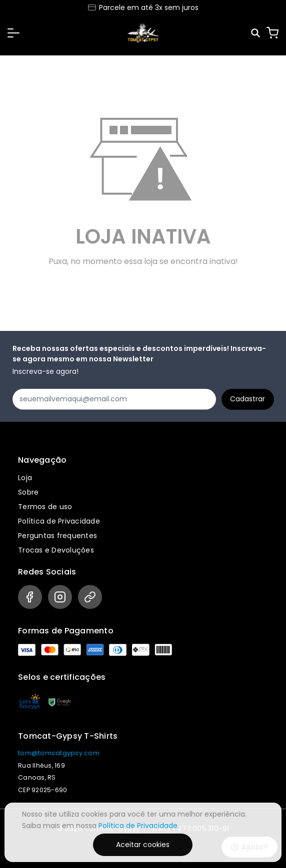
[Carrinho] (272, 33)
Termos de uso (45, 507)
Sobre (28, 492)
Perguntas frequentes (57, 536)
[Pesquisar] (256, 33)
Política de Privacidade (59, 521)
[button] (13, 33)
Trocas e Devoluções (56, 550)
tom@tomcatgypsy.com (59, 753)
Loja (25, 478)
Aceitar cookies (143, 845)
